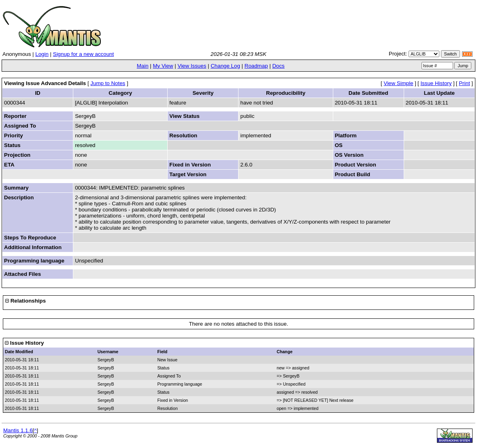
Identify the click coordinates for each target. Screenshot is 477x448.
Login (42, 54)
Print (464, 83)
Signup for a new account (83, 54)
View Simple (399, 83)
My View (163, 66)
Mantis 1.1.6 (18, 430)
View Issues (192, 66)
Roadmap (256, 66)
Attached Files (22, 274)
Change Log (225, 66)
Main (143, 66)
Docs (278, 66)
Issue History (436, 83)
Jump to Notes (108, 83)
